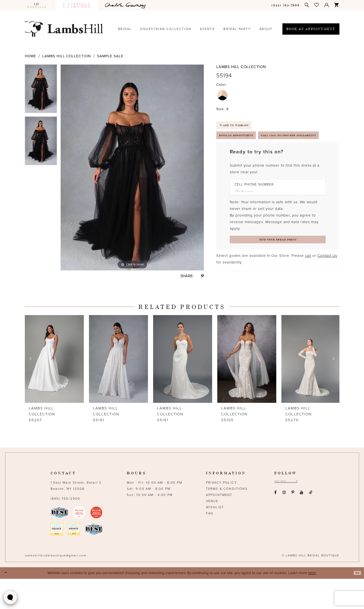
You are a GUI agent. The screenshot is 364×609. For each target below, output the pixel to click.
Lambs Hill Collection (67, 56)
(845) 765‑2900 (66, 529)
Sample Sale (110, 56)
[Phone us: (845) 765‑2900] (286, 5)
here (312, 603)
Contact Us (327, 289)
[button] (317, 5)
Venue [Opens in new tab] (212, 531)
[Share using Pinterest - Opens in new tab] (203, 276)
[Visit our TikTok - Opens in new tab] (311, 524)
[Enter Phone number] (275, 219)
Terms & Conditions (227, 519)
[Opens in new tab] (126, 5)
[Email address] (293, 512)
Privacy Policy (221, 513)
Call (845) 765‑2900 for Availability (264, 160)
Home (31, 56)
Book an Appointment (247, 144)
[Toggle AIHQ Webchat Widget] (10, 597)
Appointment (219, 525)
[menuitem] (39, 5)
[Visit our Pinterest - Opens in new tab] (293, 524)
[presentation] (54, 389)
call (308, 289)
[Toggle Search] (307, 5)
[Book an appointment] (311, 29)
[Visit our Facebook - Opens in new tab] (276, 524)
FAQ (210, 544)
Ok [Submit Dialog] (356, 603)
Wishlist (215, 537)
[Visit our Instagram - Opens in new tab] (284, 524)
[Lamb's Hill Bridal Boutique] (64, 29)
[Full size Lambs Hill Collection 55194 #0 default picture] (132, 167)
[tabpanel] (41, 90)
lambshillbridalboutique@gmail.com (56, 586)
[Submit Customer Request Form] (278, 270)
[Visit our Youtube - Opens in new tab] (302, 524)
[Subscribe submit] (309, 512)
